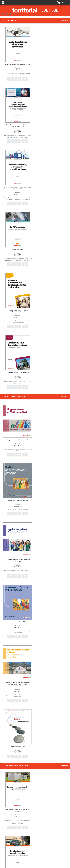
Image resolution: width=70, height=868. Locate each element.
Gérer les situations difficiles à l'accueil (49, 793)
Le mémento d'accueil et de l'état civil (53, 309)
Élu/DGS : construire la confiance (47, 595)
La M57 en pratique (53, 123)
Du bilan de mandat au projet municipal (53, 439)
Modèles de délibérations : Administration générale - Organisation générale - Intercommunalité (17, 371)
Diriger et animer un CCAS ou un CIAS (17, 251)
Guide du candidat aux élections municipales (51, 676)
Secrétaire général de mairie (46, 754)
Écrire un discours (43, 556)
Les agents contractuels (53, 370)
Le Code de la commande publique (53, 251)
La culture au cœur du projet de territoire (53, 183)
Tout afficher (64, 21)
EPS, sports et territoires (45, 638)
